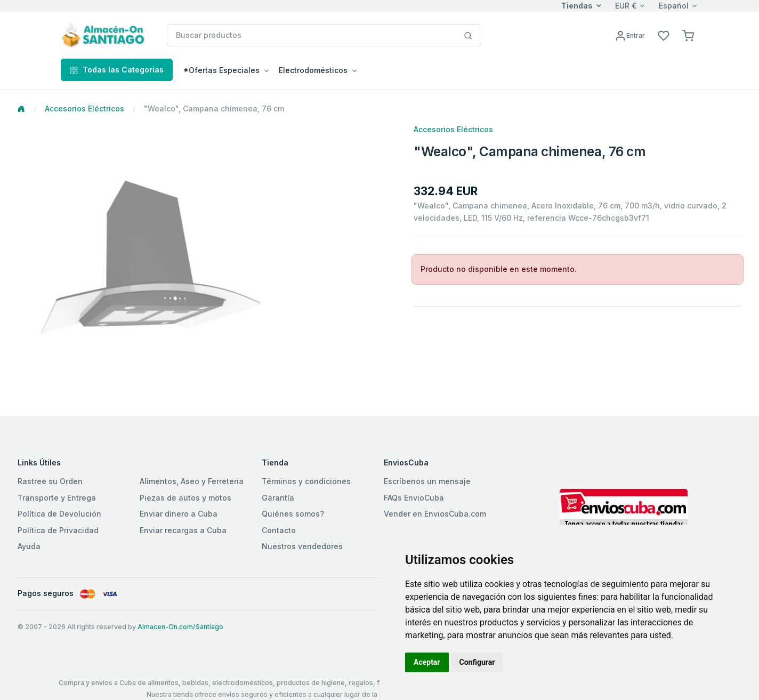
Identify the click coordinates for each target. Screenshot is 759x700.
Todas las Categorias (117, 70)
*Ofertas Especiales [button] (221, 70)
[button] (688, 35)
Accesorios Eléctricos (84, 108)
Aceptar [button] (427, 662)
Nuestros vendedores (302, 546)
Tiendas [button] (577, 6)
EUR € (626, 6)
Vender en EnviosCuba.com (435, 514)
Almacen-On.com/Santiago (180, 627)
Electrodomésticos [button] (313, 70)
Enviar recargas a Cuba (183, 530)
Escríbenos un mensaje (427, 481)
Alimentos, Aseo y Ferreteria (192, 481)
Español (674, 6)
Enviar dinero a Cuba (179, 514)
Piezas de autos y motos (185, 498)
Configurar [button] (477, 662)
